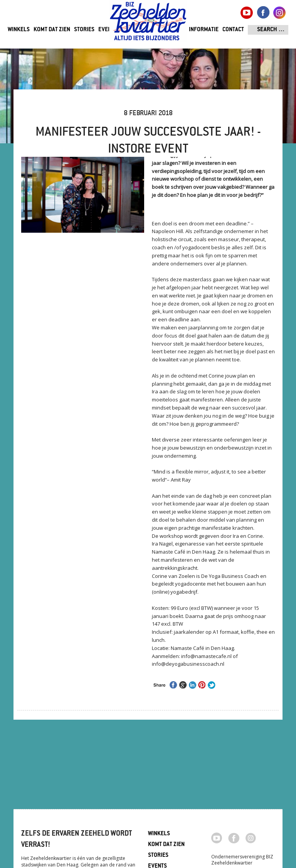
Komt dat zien (52, 30)
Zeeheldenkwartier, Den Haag (148, 24)
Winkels (19, 30)
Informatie (204, 30)
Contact (233, 30)
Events (108, 30)
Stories (84, 30)
